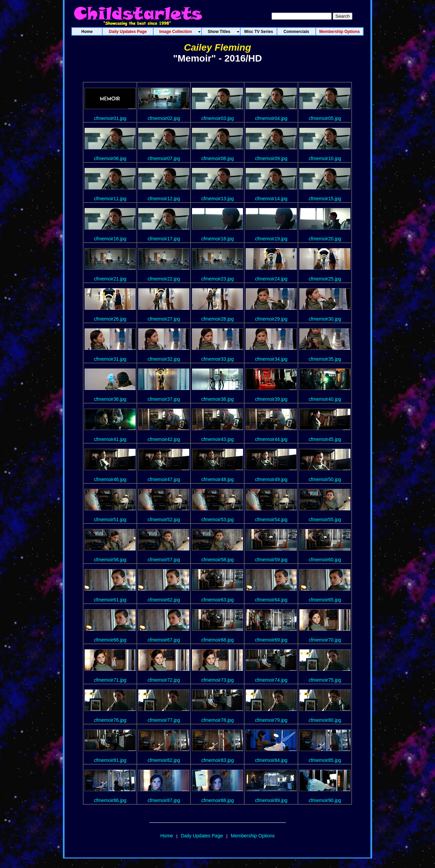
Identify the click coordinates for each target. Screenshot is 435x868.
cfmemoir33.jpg (217, 359)
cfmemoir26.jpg (110, 319)
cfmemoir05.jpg (325, 118)
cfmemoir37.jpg (164, 399)
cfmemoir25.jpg (325, 279)
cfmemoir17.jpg (164, 239)
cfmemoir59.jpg (271, 560)
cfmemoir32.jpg (164, 359)
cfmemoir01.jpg (110, 118)
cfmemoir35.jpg (325, 359)
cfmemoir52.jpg (164, 520)
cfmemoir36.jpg (110, 399)
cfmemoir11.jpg (110, 199)
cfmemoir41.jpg (110, 439)
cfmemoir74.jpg (271, 680)
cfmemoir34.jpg (271, 359)
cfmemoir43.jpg (217, 439)
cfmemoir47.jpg (164, 479)
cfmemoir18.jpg (217, 239)
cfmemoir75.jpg (325, 680)
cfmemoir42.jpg (164, 439)
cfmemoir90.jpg (325, 800)
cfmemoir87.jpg (164, 800)
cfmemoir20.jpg (325, 239)
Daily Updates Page (202, 836)
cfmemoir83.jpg (217, 760)
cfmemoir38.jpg (217, 399)
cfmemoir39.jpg (271, 399)
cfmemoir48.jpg (217, 479)
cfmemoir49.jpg (271, 479)
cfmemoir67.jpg (164, 640)
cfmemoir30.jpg (325, 319)
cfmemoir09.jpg (271, 158)
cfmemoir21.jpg (110, 279)
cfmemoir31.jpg (110, 359)
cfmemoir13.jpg (217, 199)
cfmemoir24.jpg (271, 279)
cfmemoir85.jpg (325, 760)
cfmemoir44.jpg (271, 439)
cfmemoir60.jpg (325, 560)
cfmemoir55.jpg (325, 520)
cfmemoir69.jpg (271, 640)
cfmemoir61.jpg (110, 600)
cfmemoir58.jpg (217, 560)
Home (167, 836)
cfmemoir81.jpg (110, 760)
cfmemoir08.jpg (217, 158)
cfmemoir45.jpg (325, 439)
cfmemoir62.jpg (164, 600)
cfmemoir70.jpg (325, 640)
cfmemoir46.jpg (110, 479)
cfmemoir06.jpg (110, 158)
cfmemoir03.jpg (217, 118)
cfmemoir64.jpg (271, 600)
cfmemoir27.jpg (164, 319)
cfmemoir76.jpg (110, 720)
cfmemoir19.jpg (271, 239)
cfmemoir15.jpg (325, 199)
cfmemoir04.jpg (271, 118)
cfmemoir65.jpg (325, 600)
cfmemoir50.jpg (325, 479)
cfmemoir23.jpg (217, 279)
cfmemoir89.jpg (271, 800)
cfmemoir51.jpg (110, 520)
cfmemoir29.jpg (271, 319)
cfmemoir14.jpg (271, 199)
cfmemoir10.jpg (325, 158)
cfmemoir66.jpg (110, 640)
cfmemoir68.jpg (217, 640)
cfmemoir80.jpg (325, 720)
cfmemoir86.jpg (110, 800)
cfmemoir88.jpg (217, 800)
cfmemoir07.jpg (164, 158)
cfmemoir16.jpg (110, 239)
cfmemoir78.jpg (217, 720)
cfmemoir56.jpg (110, 560)
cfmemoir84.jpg (271, 760)
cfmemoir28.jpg (217, 319)
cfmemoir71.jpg (110, 680)
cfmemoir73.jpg (217, 680)
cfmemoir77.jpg (164, 720)
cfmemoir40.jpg (325, 399)
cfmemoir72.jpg (164, 680)
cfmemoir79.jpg (271, 720)
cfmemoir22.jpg (164, 279)
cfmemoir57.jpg (164, 560)
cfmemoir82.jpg (164, 760)
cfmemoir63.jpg (217, 600)
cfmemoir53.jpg (217, 520)
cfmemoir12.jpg (164, 199)
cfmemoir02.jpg (164, 118)
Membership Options (253, 836)
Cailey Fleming (217, 47)
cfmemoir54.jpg (271, 520)
